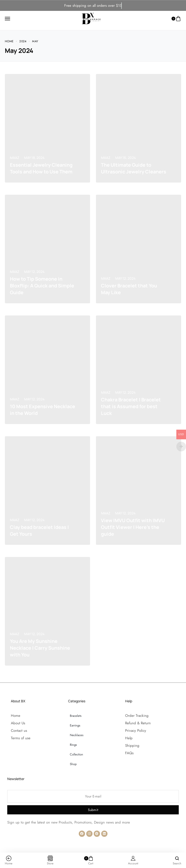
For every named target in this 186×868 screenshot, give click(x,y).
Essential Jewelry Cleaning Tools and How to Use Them (42, 168)
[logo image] (91, 17)
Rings (73, 745)
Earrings (75, 725)
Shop (73, 764)
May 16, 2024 (125, 151)
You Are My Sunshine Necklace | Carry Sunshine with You (41, 648)
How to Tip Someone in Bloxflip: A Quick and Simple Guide (43, 286)
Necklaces (77, 735)
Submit (93, 810)
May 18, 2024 (34, 158)
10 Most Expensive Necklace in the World (36, 410)
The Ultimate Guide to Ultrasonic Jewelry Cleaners (127, 165)
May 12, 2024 (34, 272)
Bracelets (76, 716)
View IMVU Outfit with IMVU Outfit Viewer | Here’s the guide (133, 527)
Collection (76, 754)
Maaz (15, 158)
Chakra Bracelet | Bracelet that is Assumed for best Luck (132, 406)
